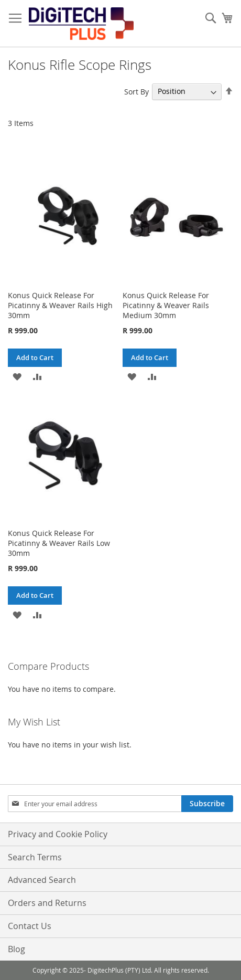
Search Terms (35, 857)
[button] (17, 376)
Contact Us (30, 926)
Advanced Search (42, 880)
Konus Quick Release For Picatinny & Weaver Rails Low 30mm (59, 543)
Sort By (136, 91)
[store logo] (81, 24)
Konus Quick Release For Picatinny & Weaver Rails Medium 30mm (166, 305)
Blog (17, 949)
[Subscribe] (207, 804)
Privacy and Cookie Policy (58, 834)
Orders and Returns (47, 903)
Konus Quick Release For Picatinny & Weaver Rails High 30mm (60, 305)
